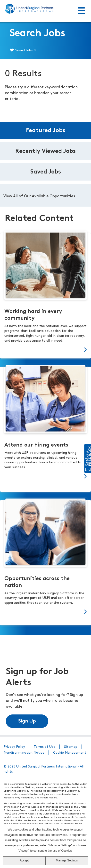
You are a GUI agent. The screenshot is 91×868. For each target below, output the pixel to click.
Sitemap (71, 747)
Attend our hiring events (36, 445)
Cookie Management (70, 753)
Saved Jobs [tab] (46, 172)
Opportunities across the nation (37, 582)
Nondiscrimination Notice (24, 753)
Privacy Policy (14, 747)
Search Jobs (37, 34)
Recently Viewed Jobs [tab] (45, 151)
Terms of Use (45, 747)
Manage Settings (67, 860)
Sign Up (27, 721)
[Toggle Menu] (81, 11)
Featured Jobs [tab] (46, 131)
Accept (24, 860)
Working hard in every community (33, 315)
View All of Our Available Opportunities (39, 196)
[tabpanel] (45, 195)
